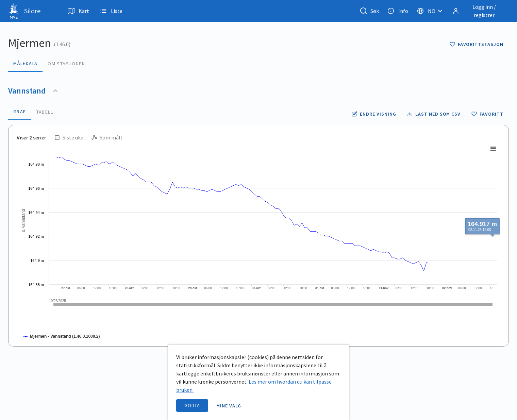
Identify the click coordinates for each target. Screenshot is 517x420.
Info (398, 11)
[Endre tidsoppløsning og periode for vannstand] (374, 114)
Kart (78, 11)
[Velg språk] (432, 11)
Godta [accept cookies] (192, 405)
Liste (111, 11)
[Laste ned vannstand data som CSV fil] (434, 114)
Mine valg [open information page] (229, 406)
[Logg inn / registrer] (479, 11)
